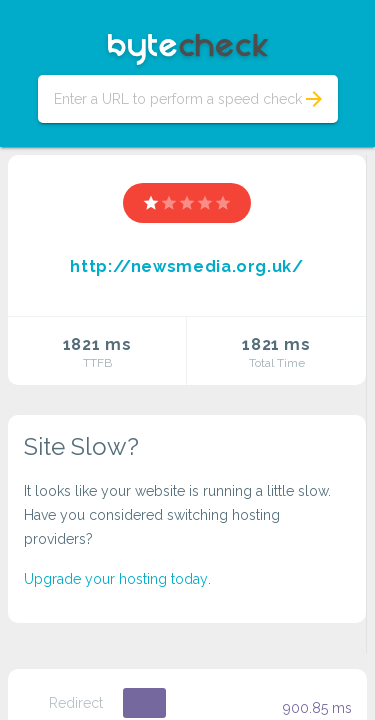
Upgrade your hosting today (116, 579)
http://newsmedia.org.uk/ (186, 266)
